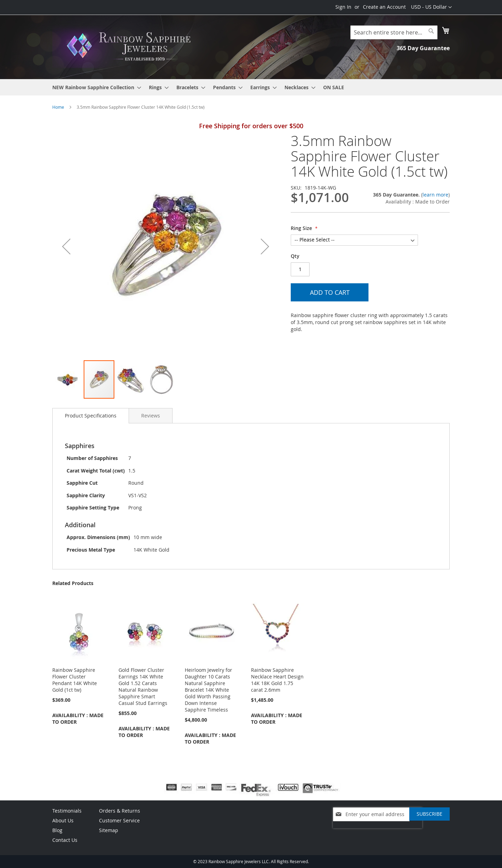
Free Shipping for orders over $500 (251, 126)
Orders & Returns (120, 811)
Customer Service (119, 820)
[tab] (91, 416)
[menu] (251, 87)
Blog (57, 830)
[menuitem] (95, 87)
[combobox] (394, 32)
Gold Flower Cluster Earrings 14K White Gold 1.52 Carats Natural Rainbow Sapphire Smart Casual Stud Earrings (143, 686)
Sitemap (109, 830)
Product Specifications (91, 416)
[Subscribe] (429, 814)
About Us (63, 820)
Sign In (343, 7)
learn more (435, 195)
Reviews (151, 416)
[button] (431, 7)
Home (58, 107)
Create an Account (384, 7)
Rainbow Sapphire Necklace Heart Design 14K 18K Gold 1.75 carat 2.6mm (277, 680)
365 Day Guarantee (423, 48)
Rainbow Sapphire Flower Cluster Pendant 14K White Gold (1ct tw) (75, 680)
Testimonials (67, 811)
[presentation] (378, 832)
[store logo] (131, 47)
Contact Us (65, 840)
